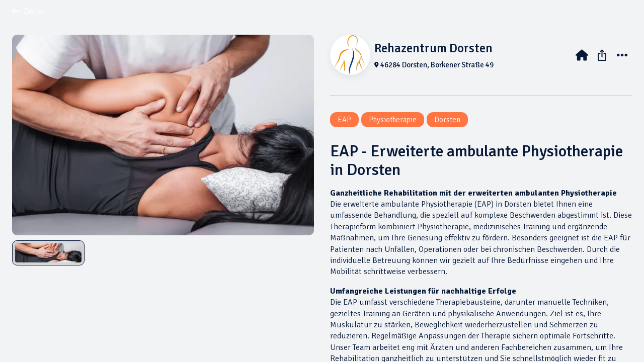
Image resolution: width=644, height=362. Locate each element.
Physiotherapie (393, 120)
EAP (344, 120)
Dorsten (447, 120)
